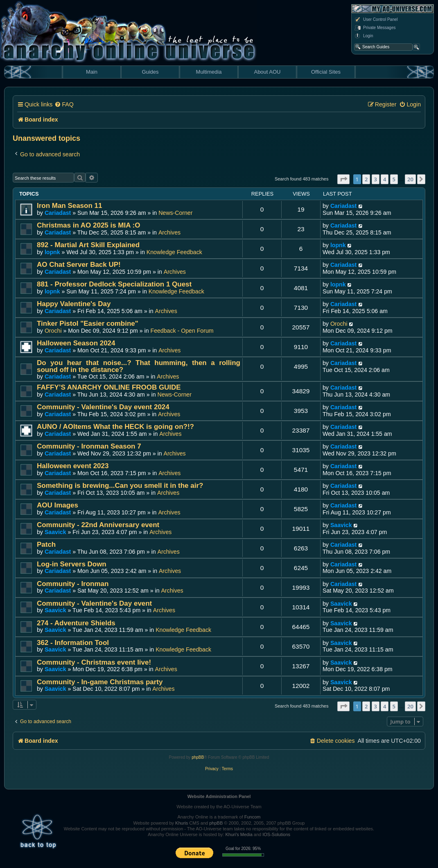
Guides (150, 72)
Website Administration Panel (219, 796)
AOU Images (58, 505)
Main (92, 72)
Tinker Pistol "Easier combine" (88, 324)
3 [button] (376, 179)
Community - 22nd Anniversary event (98, 525)
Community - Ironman (73, 584)
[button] (343, 179)
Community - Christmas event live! (94, 662)
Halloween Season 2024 (76, 343)
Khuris (182, 823)
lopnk (52, 252)
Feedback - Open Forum (182, 331)
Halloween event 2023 (73, 466)
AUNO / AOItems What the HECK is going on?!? (115, 427)
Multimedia (209, 72)
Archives (169, 232)
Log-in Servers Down (72, 564)
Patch (46, 544)
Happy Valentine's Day (74, 304)
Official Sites (326, 72)
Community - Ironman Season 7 (89, 446)
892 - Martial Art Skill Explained (88, 245)
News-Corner (175, 213)
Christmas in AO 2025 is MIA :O (88, 225)
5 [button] (394, 179)
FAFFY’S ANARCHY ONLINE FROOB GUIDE (109, 387)
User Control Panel (376, 20)
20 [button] (410, 179)
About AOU (267, 72)
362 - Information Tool (73, 643)
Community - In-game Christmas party (100, 682)
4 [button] (385, 179)
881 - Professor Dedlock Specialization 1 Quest (114, 284)
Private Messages (375, 28)
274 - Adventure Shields (76, 623)
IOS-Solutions (276, 834)
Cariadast (58, 213)
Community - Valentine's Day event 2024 (103, 407)
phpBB (198, 757)
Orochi (53, 331)
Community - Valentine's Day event (94, 603)
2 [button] (366, 179)
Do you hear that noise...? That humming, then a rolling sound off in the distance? (139, 366)
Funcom (253, 817)
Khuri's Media (239, 834)
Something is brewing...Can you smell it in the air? (120, 486)
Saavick (55, 532)
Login (363, 36)
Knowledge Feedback (174, 252)
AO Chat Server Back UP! (79, 265)
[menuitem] (64, 105)
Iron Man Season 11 (69, 206)
